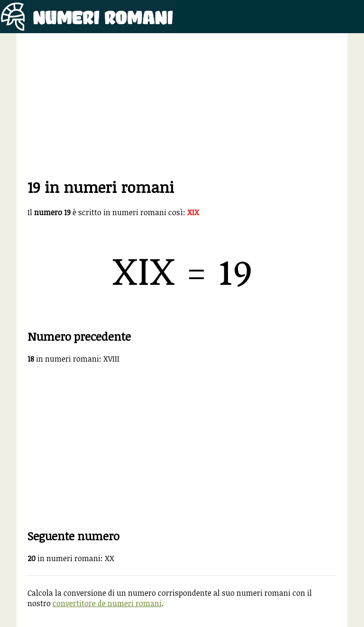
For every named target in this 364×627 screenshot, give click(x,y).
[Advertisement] (182, 110)
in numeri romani (63, 359)
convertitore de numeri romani (107, 603)
